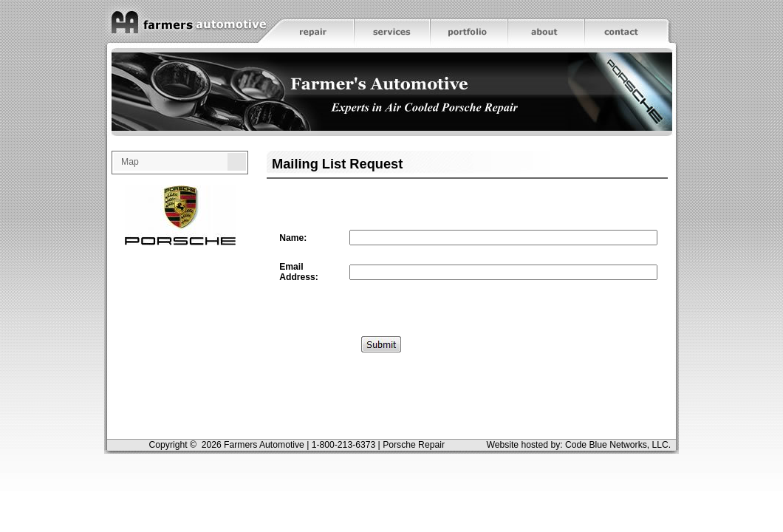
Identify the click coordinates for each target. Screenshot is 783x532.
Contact (632, 24)
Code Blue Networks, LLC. (618, 445)
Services (392, 24)
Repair (309, 24)
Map (130, 162)
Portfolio (469, 24)
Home (184, 24)
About (546, 24)
